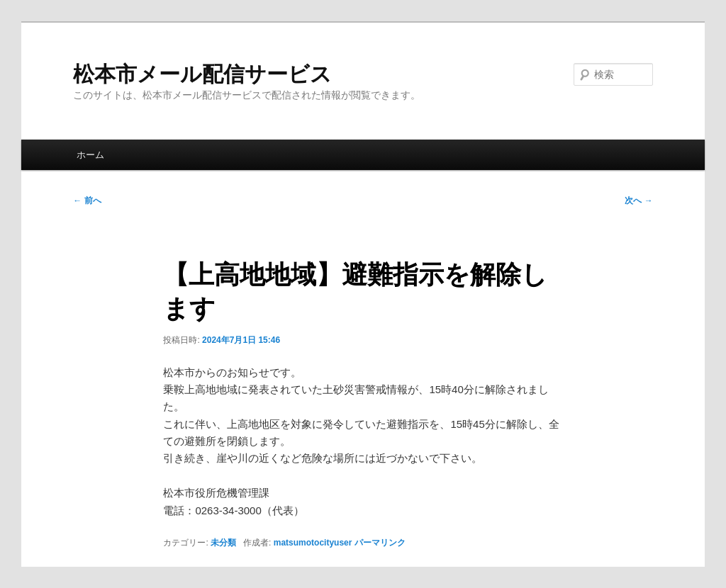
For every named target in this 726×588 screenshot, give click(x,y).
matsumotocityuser (313, 543)
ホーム (90, 155)
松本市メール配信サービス (202, 74)
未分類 (223, 543)
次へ (638, 200)
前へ (87, 200)
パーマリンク (380, 543)
